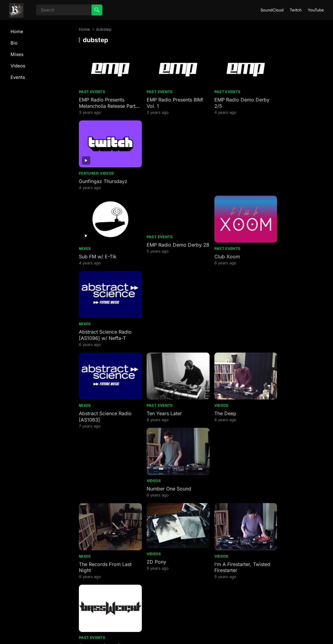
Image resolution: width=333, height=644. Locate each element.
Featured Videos (286, 100)
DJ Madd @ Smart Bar (167, 415)
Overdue (89, 493)
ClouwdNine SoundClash (233, 415)
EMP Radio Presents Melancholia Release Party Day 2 (102, 104)
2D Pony (152, 334)
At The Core (219, 493)
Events (18, 77)
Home (17, 31)
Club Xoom (218, 180)
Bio (14, 43)
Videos (18, 66)
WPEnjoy (236, 632)
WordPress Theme (206, 632)
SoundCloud (272, 10)
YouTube (316, 10)
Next (232, 598)
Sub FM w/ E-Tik (98, 180)
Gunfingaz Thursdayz (293, 108)
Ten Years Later (160, 258)
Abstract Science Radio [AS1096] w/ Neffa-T (295, 183)
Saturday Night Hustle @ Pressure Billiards (170, 448)
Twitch (296, 10)
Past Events (92, 89)
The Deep (216, 258)
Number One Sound (291, 258)
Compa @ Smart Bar (292, 337)
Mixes (17, 54)
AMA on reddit (95, 571)
